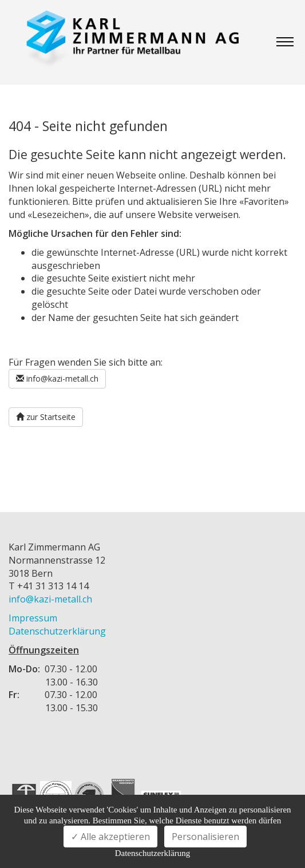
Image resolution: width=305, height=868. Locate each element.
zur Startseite (46, 417)
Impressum (33, 618)
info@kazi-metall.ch (57, 378)
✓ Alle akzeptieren (110, 837)
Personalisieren (205, 837)
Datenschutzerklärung (57, 631)
